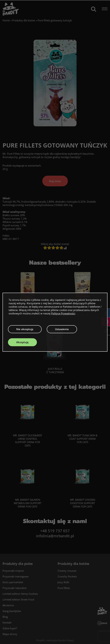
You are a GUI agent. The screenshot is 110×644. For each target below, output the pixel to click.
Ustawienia (62, 329)
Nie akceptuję (25, 329)
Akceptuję (22, 342)
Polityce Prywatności (63, 313)
